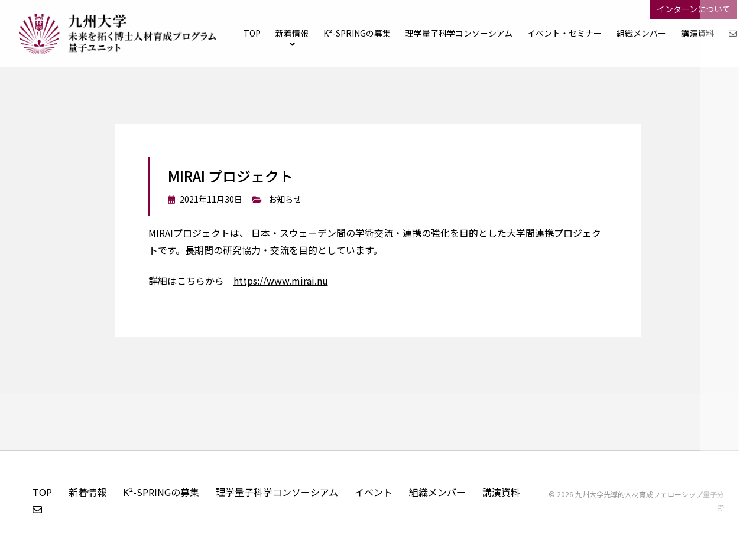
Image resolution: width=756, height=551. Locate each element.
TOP (252, 33)
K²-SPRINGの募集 (357, 33)
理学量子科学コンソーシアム (277, 492)
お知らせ (285, 199)
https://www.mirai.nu (281, 281)
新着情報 (292, 33)
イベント (374, 492)
